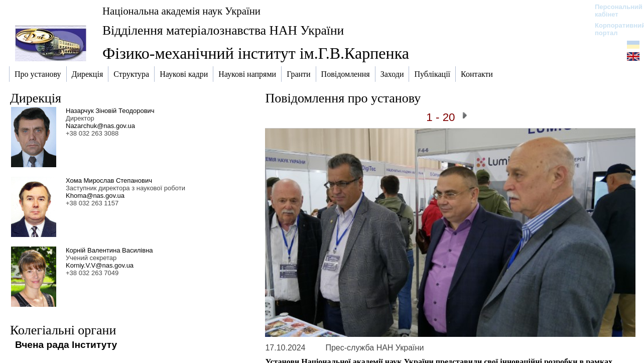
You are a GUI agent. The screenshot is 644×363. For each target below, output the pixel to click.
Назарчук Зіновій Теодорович (110, 111)
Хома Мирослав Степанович (109, 180)
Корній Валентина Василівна (109, 250)
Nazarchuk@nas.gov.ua (100, 126)
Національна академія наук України (181, 11)
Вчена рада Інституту (66, 345)
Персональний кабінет (614, 11)
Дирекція (36, 98)
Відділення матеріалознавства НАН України (223, 30)
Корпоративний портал (614, 29)
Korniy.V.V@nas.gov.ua (100, 265)
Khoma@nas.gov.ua (95, 196)
